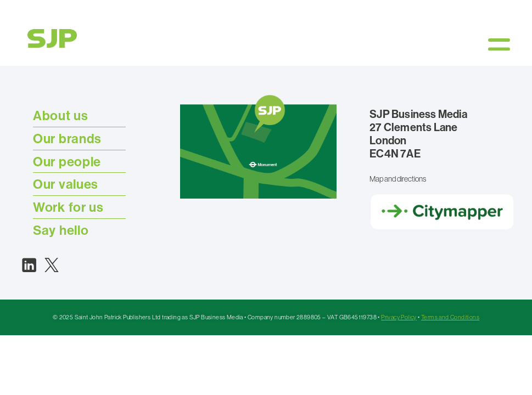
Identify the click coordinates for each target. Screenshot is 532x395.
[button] (499, 44)
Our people (67, 161)
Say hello (61, 230)
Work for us (68, 207)
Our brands (67, 138)
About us (61, 115)
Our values (66, 184)
